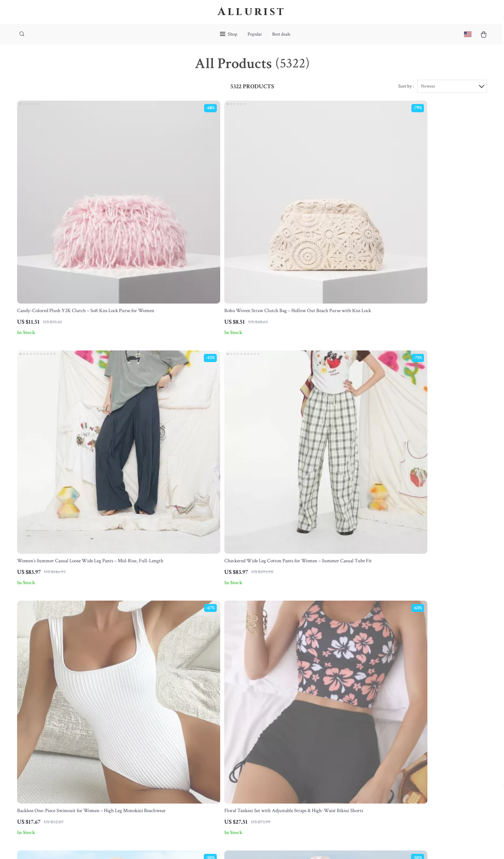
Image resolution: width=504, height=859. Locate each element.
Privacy (220, 845)
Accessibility (240, 845)
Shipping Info (240, 694)
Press (164, 728)
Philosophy (170, 795)
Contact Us (238, 682)
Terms (207, 845)
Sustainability (173, 784)
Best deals (281, 34)
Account (301, 716)
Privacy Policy (307, 728)
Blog (163, 694)
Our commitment (385, 722)
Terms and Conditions (315, 739)
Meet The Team (175, 705)
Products (301, 694)
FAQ (231, 705)
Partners (167, 773)
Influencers (170, 739)
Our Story (169, 682)
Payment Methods (245, 728)
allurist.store (380, 682)
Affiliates (168, 750)
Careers (167, 716)
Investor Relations (178, 761)
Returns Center (242, 716)
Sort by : (406, 93)
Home (298, 682)
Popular (255, 34)
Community (171, 807)
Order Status (239, 739)
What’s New (305, 705)
